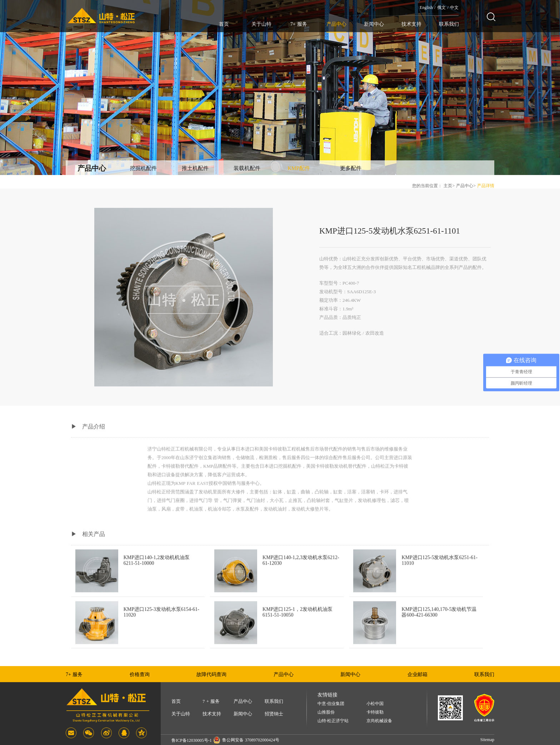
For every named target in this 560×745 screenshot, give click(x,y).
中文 (454, 7)
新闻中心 (374, 24)
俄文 (441, 7)
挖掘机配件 (143, 168)
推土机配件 (195, 168)
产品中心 (336, 24)
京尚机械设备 (379, 721)
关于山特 (261, 24)
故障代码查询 (211, 674)
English (426, 7)
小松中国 (375, 704)
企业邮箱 (417, 674)
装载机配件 (247, 168)
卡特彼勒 (375, 712)
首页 (224, 24)
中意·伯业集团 (331, 704)
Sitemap (487, 740)
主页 (448, 186)
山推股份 (326, 712)
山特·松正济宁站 (333, 721)
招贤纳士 (274, 714)
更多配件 (351, 168)
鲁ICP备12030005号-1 (192, 740)
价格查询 (140, 674)
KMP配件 (299, 168)
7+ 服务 (299, 24)
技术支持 (411, 24)
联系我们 (449, 24)
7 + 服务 (211, 701)
